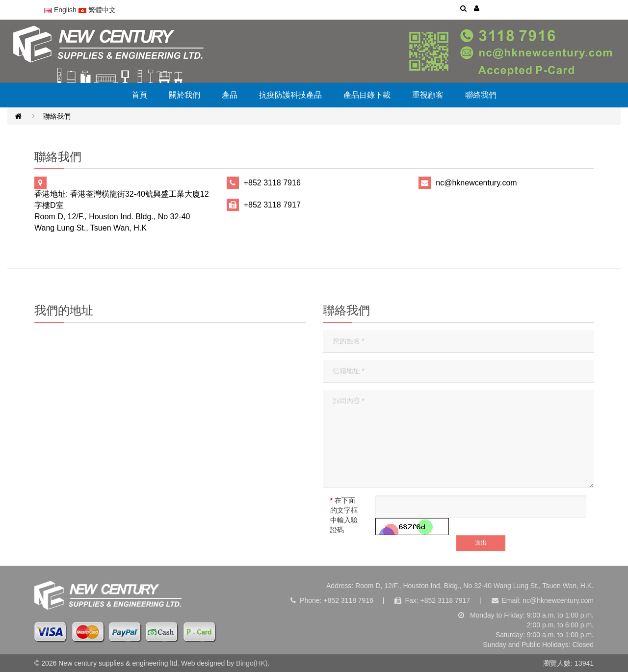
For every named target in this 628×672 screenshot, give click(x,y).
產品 (230, 95)
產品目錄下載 (367, 95)
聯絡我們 (481, 95)
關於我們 (184, 95)
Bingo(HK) (252, 663)
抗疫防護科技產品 (290, 95)
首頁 (139, 95)
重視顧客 (428, 95)
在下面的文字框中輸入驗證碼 (344, 515)
